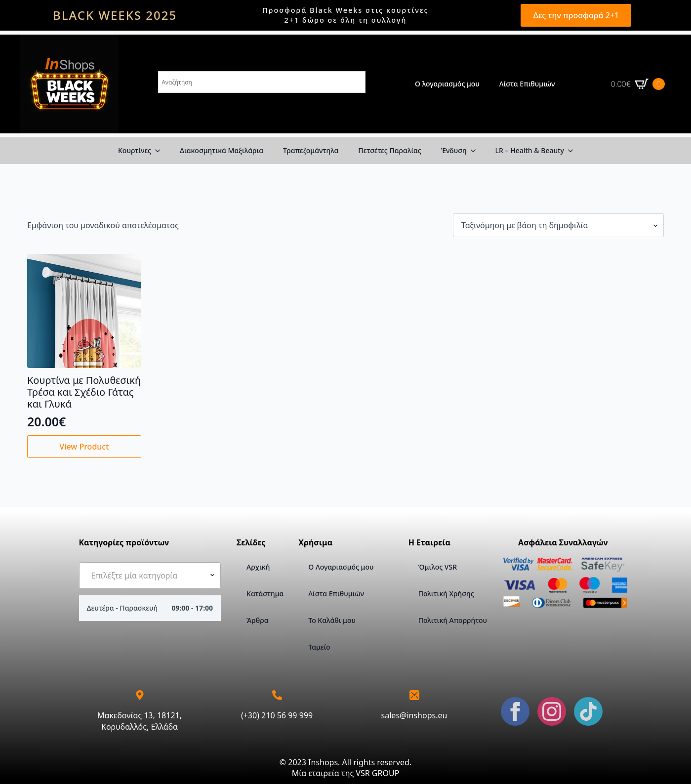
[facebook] (515, 711)
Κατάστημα (264, 594)
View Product (84, 447)
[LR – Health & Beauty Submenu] (573, 151)
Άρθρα (257, 620)
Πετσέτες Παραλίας (389, 150)
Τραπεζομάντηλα (311, 150)
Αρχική (258, 567)
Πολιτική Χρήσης (446, 594)
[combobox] (150, 576)
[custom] (588, 711)
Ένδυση (454, 150)
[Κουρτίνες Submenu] (161, 151)
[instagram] (552, 711)
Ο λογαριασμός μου (447, 84)
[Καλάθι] (638, 84)
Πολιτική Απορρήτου (453, 620)
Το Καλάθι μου (332, 620)
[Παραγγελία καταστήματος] (558, 225)
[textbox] (146, 576)
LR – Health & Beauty (530, 150)
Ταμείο (319, 647)
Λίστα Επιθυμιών (527, 84)
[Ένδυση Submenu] (476, 151)
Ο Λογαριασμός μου (341, 567)
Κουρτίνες (135, 150)
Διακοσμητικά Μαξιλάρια (222, 150)
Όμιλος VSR (438, 567)
